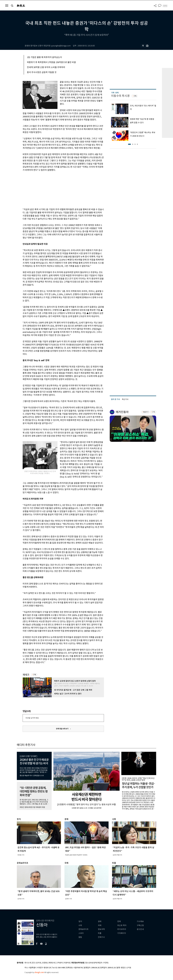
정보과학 (101, 929)
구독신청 (140, 925)
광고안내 (140, 929)
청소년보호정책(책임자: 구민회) (97, 963)
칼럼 (80, 937)
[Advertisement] (57, 189)
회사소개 (28, 963)
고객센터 (59, 963)
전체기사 (101, 937)
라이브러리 (122, 929)
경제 (100, 921)
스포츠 (81, 933)
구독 (35, 675)
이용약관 (67, 963)
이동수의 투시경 (120, 96)
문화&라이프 (83, 929)
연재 (119, 921)
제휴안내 (52, 963)
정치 (80, 921)
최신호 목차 (122, 925)
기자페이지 (122, 933)
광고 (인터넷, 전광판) (40, 963)
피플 (100, 933)
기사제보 (140, 921)
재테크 (26, 675)
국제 (100, 925)
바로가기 (146, 412)
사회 (80, 925)
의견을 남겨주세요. (32, 718)
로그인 (165, 6)
